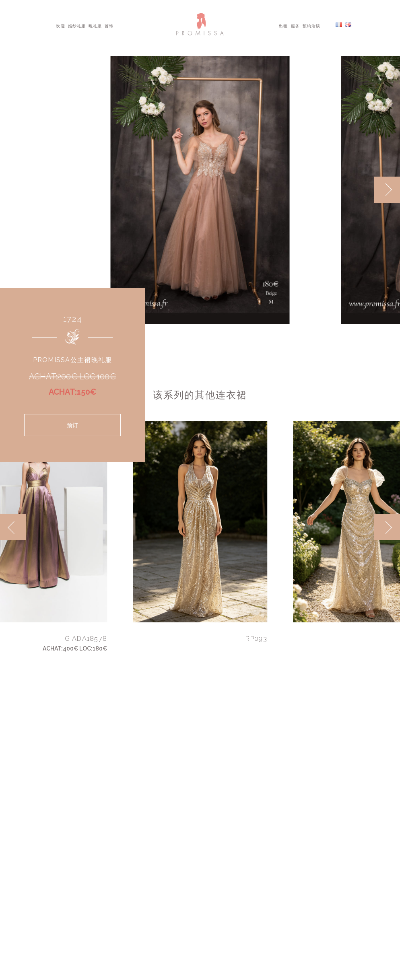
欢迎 (60, 25)
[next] (387, 190)
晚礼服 (95, 25)
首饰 (109, 25)
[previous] (13, 527)
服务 (295, 25)
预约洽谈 (311, 25)
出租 (283, 25)
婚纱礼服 (77, 25)
